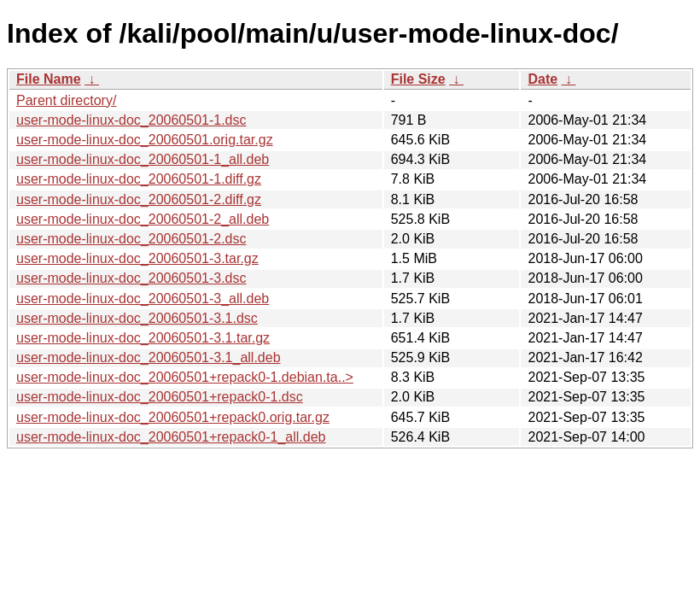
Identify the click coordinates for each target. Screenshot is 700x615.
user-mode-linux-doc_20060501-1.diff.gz (139, 179)
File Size (418, 79)
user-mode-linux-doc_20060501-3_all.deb (143, 299)
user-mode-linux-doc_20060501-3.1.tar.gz (143, 338)
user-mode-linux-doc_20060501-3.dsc (131, 278)
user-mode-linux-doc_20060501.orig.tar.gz (145, 140)
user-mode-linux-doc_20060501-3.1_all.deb (149, 357)
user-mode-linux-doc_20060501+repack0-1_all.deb (171, 437)
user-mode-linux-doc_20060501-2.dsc (131, 239)
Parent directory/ (66, 100)
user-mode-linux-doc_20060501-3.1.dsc (137, 318)
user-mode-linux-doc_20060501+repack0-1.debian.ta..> (185, 377)
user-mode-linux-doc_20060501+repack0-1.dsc (160, 397)
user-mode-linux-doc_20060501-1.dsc (131, 120)
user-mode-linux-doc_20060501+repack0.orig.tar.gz (173, 417)
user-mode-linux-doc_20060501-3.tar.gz (137, 258)
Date (542, 79)
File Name (49, 79)
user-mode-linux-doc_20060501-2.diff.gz (139, 199)
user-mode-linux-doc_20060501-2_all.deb (143, 219)
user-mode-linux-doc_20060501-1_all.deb (143, 159)
